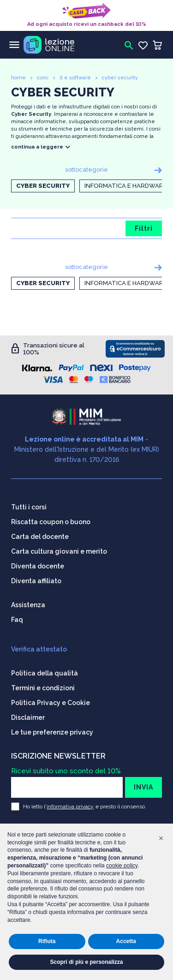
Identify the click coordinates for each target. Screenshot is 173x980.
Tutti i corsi (29, 507)
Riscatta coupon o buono (51, 522)
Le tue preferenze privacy (52, 732)
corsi (43, 78)
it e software (75, 78)
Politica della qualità (45, 673)
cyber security (120, 78)
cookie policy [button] (122, 866)
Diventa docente (38, 566)
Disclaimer (28, 717)
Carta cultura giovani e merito (59, 551)
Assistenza (28, 605)
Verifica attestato (39, 649)
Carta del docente (40, 537)
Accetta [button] (126, 941)
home (18, 78)
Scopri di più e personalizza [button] (86, 962)
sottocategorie (86, 170)
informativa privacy (70, 807)
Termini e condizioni (43, 688)
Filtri (144, 228)
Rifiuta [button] (47, 941)
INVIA (143, 787)
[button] (161, 838)
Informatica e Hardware (126, 186)
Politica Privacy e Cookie (51, 703)
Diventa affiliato (36, 581)
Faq (17, 620)
